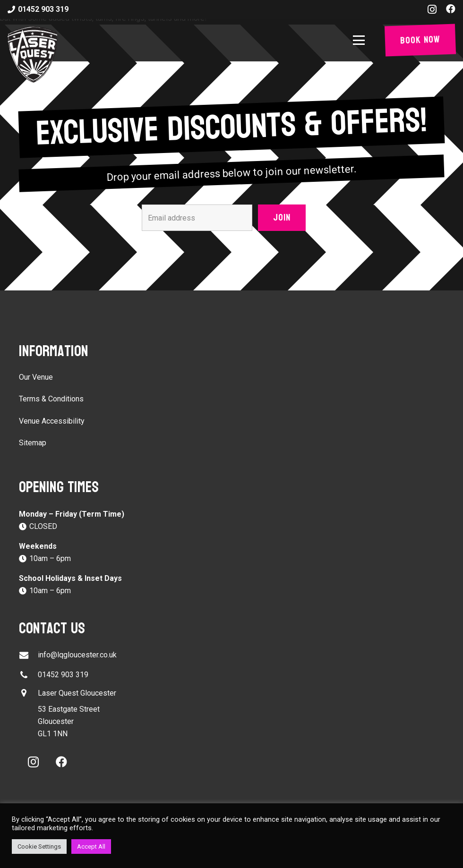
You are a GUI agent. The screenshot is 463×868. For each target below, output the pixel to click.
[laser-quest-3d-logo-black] (32, 54)
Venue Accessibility (52, 421)
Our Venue (36, 377)
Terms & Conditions (51, 399)
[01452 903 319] (28, 675)
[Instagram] (432, 9)
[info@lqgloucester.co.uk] (28, 655)
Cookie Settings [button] (39, 847)
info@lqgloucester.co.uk (77, 655)
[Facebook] (451, 9)
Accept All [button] (91, 847)
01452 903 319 (63, 675)
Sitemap (33, 443)
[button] (361, 40)
